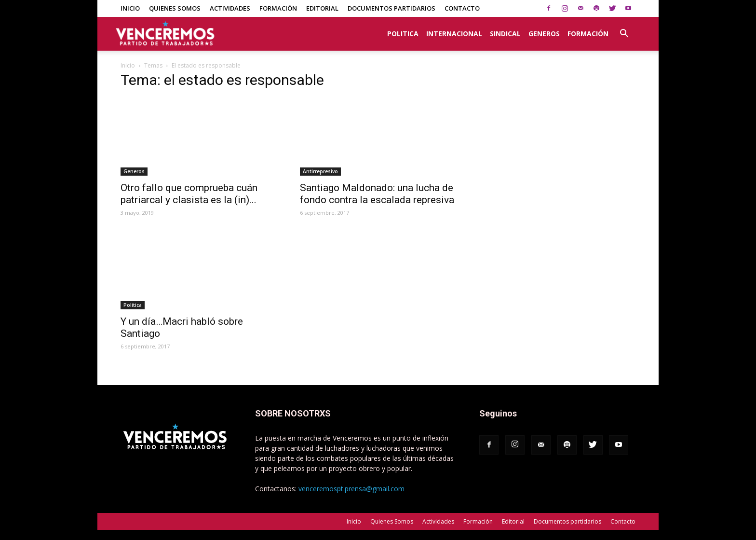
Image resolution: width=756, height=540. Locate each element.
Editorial (322, 8)
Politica (403, 34)
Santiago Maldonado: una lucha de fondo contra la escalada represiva (377, 194)
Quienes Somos (175, 8)
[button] (624, 28)
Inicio (130, 8)
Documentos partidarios (391, 8)
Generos (544, 34)
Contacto (462, 8)
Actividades (230, 8)
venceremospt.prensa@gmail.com (351, 489)
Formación (278, 8)
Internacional (454, 34)
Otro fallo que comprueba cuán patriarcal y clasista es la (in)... (189, 194)
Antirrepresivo (320, 171)
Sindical (505, 34)
